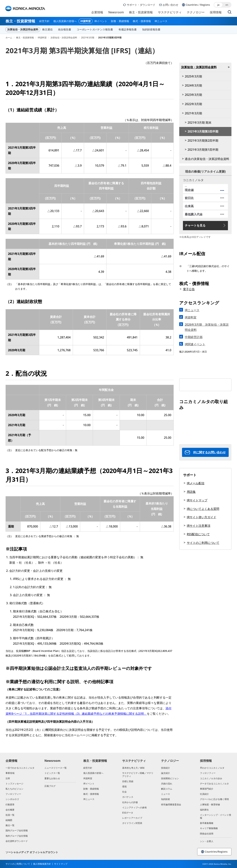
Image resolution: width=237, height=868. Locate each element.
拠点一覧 (10, 825)
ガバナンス (128, 797)
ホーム (9, 38)
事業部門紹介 (207, 789)
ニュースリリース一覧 (56, 768)
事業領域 (10, 773)
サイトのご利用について (203, 543)
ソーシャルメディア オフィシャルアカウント (32, 852)
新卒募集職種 (207, 823)
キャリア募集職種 (209, 828)
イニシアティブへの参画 (134, 807)
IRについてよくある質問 (203, 509)
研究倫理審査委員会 (171, 805)
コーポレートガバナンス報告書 (95, 29)
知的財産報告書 (151, 29)
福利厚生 (204, 810)
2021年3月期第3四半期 (203, 131)
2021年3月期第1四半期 (203, 150)
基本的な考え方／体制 (133, 768)
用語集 (191, 492)
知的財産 (166, 799)
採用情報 (216, 12)
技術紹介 (166, 768)
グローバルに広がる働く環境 (214, 799)
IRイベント (101, 21)
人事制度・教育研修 (210, 805)
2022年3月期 (193, 104)
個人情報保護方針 (42, 864)
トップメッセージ (14, 784)
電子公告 (189, 289)
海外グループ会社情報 (17, 836)
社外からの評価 (130, 802)
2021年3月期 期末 (200, 123)
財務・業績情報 (120, 21)
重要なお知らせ (52, 778)
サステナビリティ (170, 12)
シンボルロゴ (12, 799)
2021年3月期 (88, 38)
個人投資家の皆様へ (65, 21)
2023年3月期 (193, 95)
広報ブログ (50, 786)
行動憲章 (10, 805)
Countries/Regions (214, 852)
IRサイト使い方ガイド (202, 517)
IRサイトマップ (197, 500)
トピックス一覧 (52, 773)
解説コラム (167, 789)
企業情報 (97, 12)
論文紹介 (166, 773)
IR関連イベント (195, 344)
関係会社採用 (207, 834)
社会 (124, 792)
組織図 (9, 820)
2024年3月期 (193, 85)
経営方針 (44, 21)
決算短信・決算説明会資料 (23, 29)
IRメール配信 (196, 483)
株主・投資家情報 (141, 12)
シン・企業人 (207, 841)
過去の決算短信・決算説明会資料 (207, 159)
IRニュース (161, 21)
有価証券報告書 (128, 29)
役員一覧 (10, 815)
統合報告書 (65, 29)
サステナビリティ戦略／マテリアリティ (138, 774)
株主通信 (47, 29)
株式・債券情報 (142, 21)
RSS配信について (198, 534)
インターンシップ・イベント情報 (216, 816)
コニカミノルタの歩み (211, 778)
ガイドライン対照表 (132, 823)
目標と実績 (128, 781)
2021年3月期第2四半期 (203, 140)
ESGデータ (128, 813)
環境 (124, 787)
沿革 (8, 778)
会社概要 (10, 810)
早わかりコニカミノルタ (212, 768)
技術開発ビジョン (170, 778)
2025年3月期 (193, 76)
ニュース (166, 794)
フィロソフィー (13, 794)
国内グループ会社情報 (17, 830)
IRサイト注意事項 (199, 526)
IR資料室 (86, 21)
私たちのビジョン (14, 789)
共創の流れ (167, 784)
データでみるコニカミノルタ (214, 784)
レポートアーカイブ (132, 818)
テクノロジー (196, 12)
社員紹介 (204, 794)
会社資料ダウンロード (17, 841)
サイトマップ (61, 864)
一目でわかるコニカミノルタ (20, 768)
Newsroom (116, 12)
